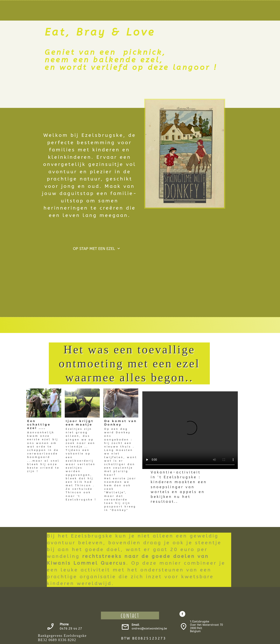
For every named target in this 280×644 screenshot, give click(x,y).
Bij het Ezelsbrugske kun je (91, 536)
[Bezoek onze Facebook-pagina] (182, 614)
